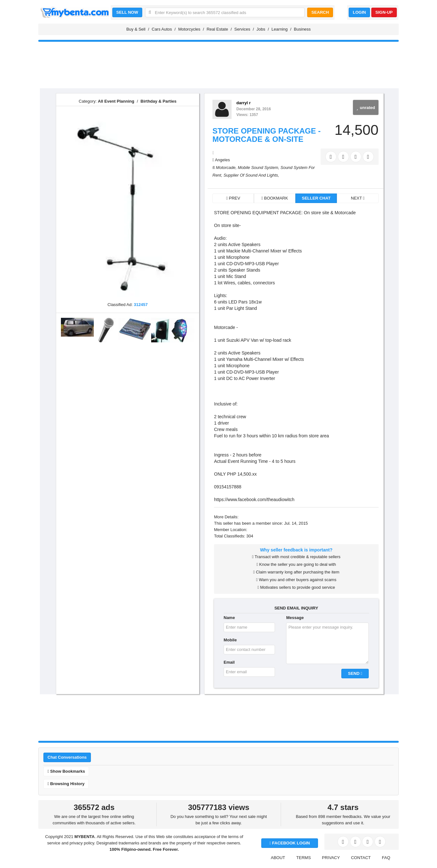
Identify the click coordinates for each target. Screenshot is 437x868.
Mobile (230, 640)
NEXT (358, 198)
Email (229, 662)
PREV (233, 198)
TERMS (304, 858)
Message (295, 618)
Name (229, 618)
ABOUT (278, 858)
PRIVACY (331, 858)
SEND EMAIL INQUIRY (296, 608)
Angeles (222, 160)
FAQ (386, 858)
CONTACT (361, 858)
